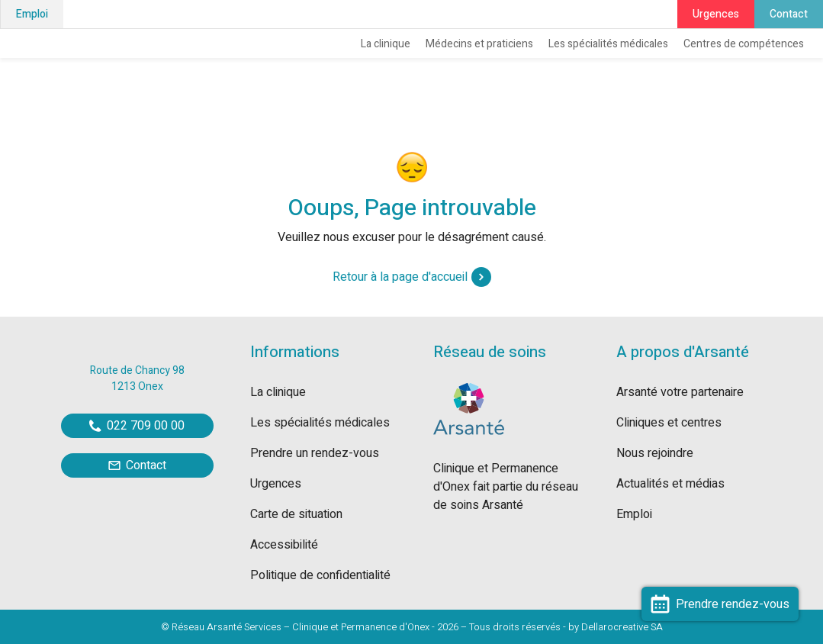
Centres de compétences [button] (744, 44)
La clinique (386, 44)
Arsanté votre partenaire (680, 392)
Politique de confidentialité (320, 575)
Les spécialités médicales (608, 44)
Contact (789, 14)
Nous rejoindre (655, 453)
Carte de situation (296, 514)
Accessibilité (284, 545)
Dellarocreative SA (622, 627)
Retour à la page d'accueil (412, 277)
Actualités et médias (670, 484)
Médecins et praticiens (479, 44)
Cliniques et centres (669, 423)
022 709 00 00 (137, 426)
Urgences (716, 14)
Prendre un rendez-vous (315, 453)
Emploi (32, 14)
